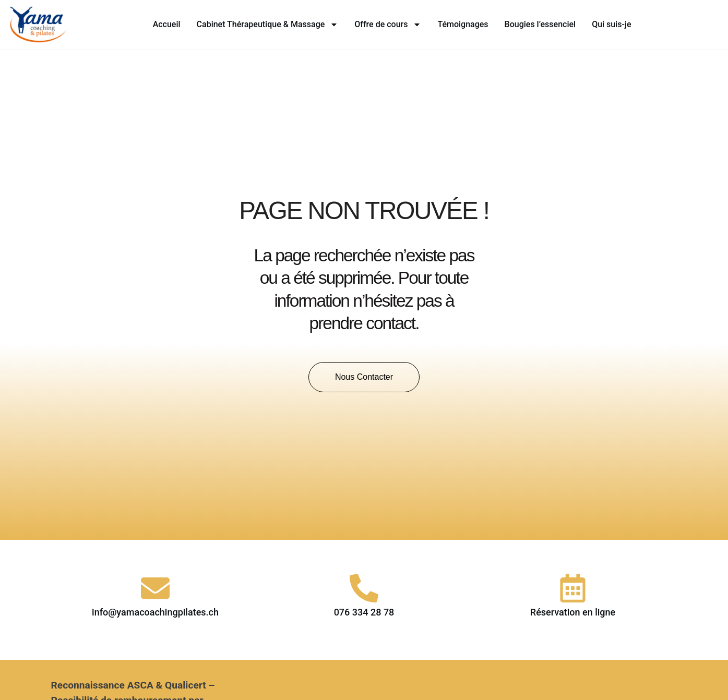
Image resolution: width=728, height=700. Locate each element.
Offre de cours (388, 25)
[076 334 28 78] (364, 588)
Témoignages (463, 24)
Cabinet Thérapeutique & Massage (268, 25)
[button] (364, 377)
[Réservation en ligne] (573, 588)
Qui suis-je (611, 24)
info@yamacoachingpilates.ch (155, 612)
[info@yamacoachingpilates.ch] (155, 588)
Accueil (167, 24)
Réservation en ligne (573, 612)
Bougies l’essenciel (540, 24)
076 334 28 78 (364, 612)
